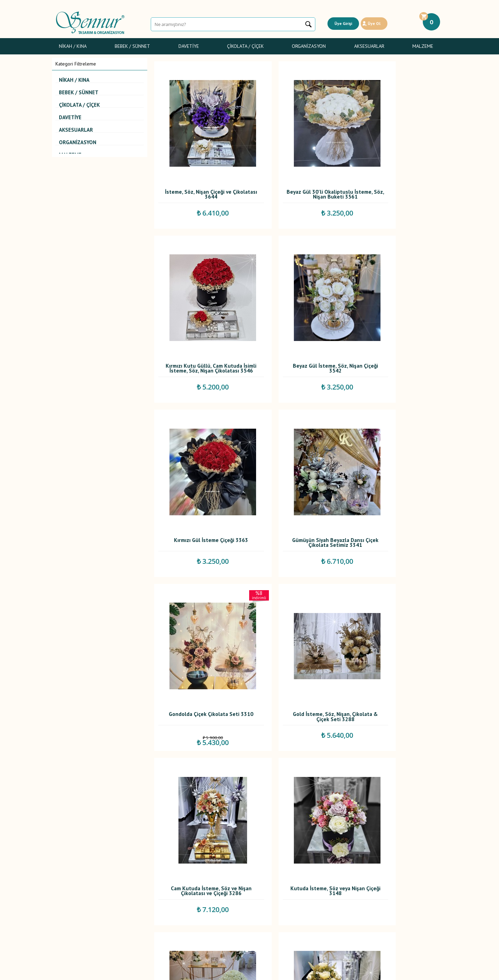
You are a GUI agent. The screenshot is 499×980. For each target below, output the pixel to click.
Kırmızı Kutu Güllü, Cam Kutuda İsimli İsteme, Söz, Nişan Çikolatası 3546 (397, 170)
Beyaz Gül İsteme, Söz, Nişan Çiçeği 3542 (200, 318)
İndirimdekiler (202, 889)
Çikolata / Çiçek (245, 46)
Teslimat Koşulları (139, 866)
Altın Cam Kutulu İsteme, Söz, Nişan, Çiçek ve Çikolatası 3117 (397, 616)
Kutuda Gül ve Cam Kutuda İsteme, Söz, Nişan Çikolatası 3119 (298, 616)
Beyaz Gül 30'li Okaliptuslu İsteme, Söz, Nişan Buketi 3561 (298, 170)
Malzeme (423, 46)
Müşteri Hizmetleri (206, 896)
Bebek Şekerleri (72, 874)
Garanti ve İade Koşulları (147, 889)
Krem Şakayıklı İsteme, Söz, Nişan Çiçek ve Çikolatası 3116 (200, 765)
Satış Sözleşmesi (139, 881)
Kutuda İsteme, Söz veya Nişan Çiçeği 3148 (200, 615)
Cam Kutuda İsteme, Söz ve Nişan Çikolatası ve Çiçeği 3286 (397, 468)
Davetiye (189, 46)
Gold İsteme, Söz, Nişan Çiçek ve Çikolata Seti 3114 (298, 764)
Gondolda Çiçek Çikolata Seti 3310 (200, 466)
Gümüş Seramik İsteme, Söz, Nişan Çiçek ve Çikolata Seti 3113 (397, 765)
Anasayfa (196, 866)
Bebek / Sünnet (132, 46)
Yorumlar (196, 874)
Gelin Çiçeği (68, 889)
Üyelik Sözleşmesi (140, 874)
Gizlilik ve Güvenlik (141, 896)
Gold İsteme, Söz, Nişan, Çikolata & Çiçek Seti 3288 (299, 466)
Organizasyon (309, 46)
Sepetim (196, 904)
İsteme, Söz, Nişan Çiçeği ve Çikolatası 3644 (200, 169)
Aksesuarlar (369, 46)
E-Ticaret (230, 971)
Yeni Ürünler (200, 881)
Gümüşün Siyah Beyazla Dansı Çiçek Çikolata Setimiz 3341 (397, 318)
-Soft (214, 971)
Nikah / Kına (73, 46)
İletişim (195, 912)
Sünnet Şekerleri (73, 896)
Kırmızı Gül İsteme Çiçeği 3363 (298, 318)
